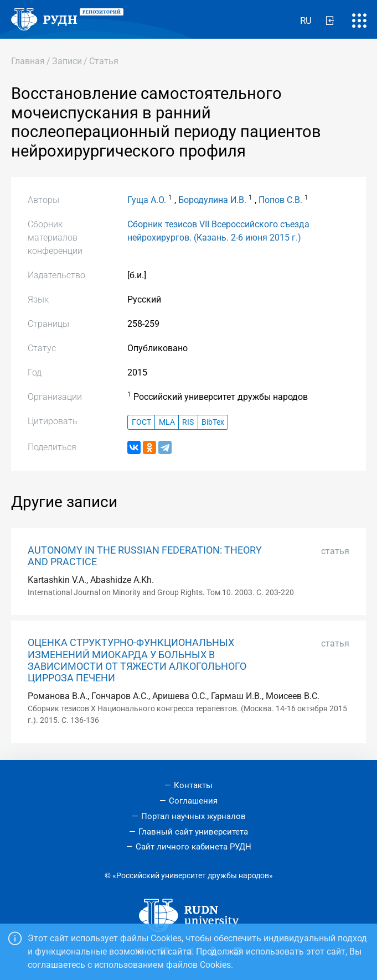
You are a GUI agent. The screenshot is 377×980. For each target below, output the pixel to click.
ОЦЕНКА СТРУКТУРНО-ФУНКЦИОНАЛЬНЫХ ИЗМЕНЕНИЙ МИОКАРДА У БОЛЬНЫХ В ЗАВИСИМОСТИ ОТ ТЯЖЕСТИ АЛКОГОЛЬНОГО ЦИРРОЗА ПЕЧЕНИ (137, 660)
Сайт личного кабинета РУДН (193, 847)
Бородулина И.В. (212, 200)
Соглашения (193, 801)
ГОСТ (141, 422)
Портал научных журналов (193, 816)
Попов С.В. (280, 200)
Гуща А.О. (147, 200)
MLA (167, 422)
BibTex (213, 422)
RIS (188, 422)
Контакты (193, 785)
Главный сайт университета (193, 832)
